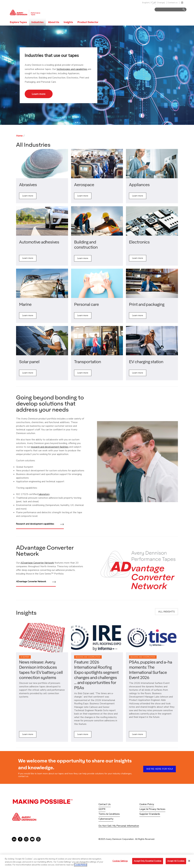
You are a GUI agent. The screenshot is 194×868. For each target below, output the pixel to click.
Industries (37, 22)
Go (182, 10)
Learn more (39, 94)
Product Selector (88, 22)
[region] (97, 861)
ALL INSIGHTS (166, 612)
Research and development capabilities (40, 524)
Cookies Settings (120, 861)
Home (19, 136)
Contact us (173, 3)
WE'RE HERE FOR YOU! (160, 769)
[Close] (189, 861)
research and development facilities (50, 447)
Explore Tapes (18, 22)
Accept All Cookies (176, 861)
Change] (161, 3)
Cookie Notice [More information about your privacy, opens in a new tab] (81, 865)
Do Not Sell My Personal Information (119, 826)
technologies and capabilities (72, 69)
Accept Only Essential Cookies (148, 861)
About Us (54, 22)
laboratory (44, 494)
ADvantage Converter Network (37, 563)
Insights (68, 22)
